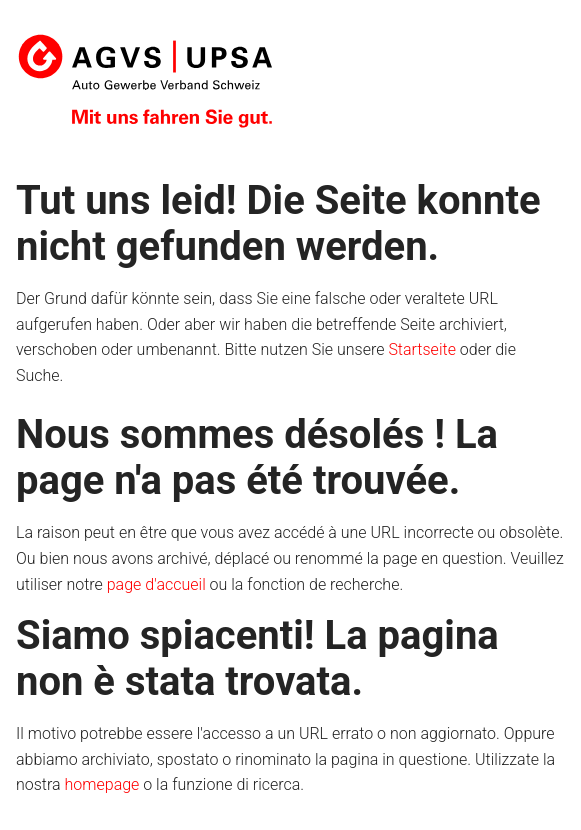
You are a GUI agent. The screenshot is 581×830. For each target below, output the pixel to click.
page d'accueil (156, 584)
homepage (102, 784)
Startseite (422, 349)
